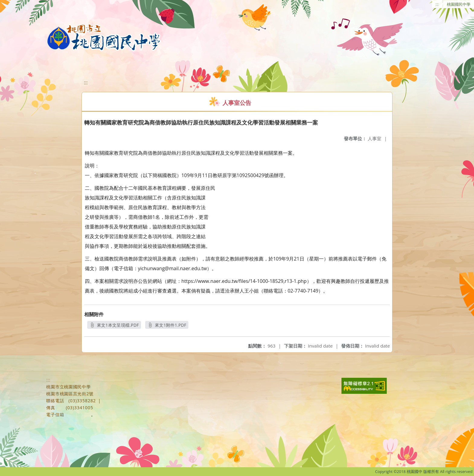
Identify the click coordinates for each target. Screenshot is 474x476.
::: (437, 4)
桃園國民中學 (459, 4)
